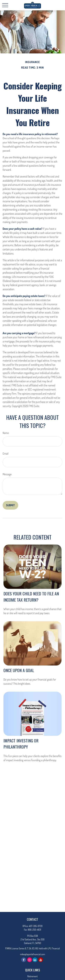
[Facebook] (24, 960)
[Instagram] (30, 960)
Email (6, 454)
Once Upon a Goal (19, 670)
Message (7, 474)
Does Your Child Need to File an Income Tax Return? (31, 597)
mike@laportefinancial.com (33, 954)
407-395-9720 (36, 926)
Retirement (33, 976)
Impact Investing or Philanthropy (21, 744)
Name (6, 433)
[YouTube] (41, 960)
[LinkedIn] (35, 960)
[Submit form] (10, 505)
